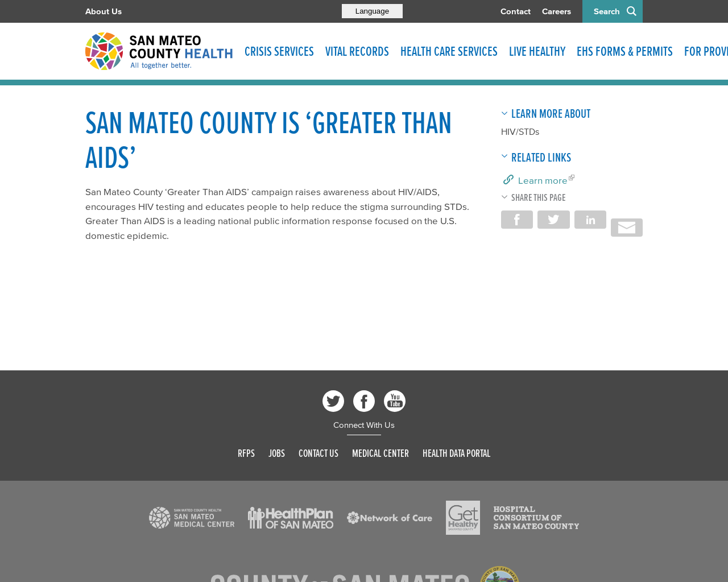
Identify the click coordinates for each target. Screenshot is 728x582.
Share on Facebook (517, 220)
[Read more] (192, 518)
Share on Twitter (553, 220)
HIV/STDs (520, 131)
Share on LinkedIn (590, 220)
